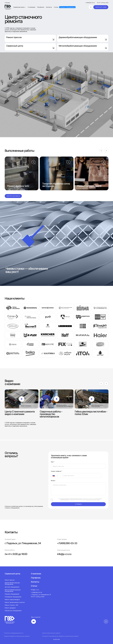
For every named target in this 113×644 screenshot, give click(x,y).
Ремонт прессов (30, 38)
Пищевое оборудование (12, 594)
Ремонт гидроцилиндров (12, 599)
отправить (78, 504)
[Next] (106, 151)
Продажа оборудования (67, 7)
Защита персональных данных (51, 633)
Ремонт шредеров (10, 608)
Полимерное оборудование (13, 597)
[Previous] (101, 151)
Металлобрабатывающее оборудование (83, 47)
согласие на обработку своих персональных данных (71, 499)
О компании (32, 7)
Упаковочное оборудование (13, 610)
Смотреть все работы (13, 196)
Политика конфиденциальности (14, 633)
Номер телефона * (56, 471)
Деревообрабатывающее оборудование (83, 38)
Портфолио (41, 7)
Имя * (53, 462)
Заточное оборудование (12, 587)
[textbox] (53, 476)
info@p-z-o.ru (64, 554)
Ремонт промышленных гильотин (15, 602)
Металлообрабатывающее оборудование (13, 590)
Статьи (56, 7)
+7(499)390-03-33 (90, 3)
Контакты (49, 7)
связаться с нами (101, 7)
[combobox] (56, 476)
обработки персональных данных (93, 500)
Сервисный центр (20, 7)
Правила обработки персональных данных (17, 636)
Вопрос (53, 481)
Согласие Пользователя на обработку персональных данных (60, 636)
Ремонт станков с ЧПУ (11, 605)
